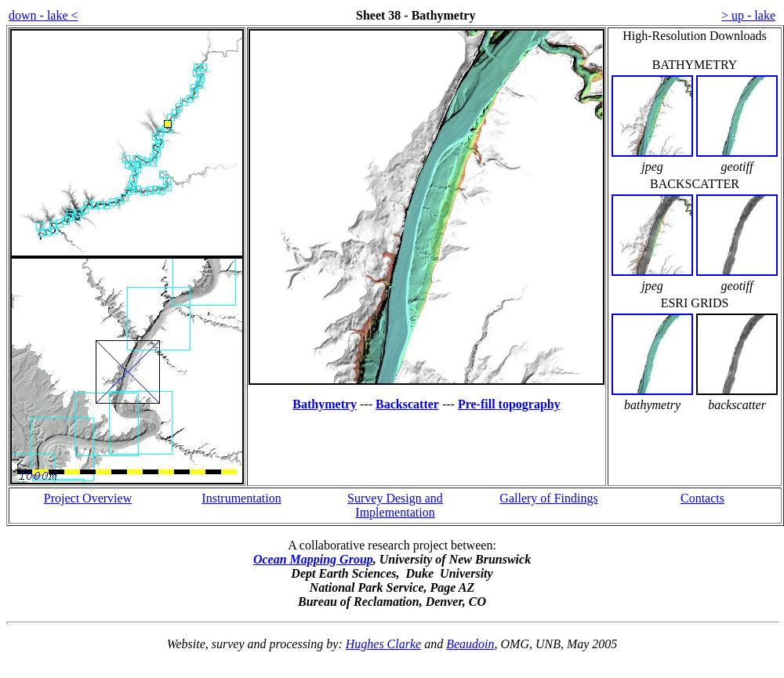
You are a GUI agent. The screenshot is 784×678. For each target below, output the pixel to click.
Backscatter (407, 404)
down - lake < (44, 15)
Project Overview (88, 498)
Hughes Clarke (383, 644)
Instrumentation (241, 498)
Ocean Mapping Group (313, 559)
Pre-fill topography (509, 404)
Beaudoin (470, 644)
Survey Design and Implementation (395, 505)
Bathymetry (325, 404)
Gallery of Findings (548, 498)
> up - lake (748, 15)
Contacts (702, 498)
